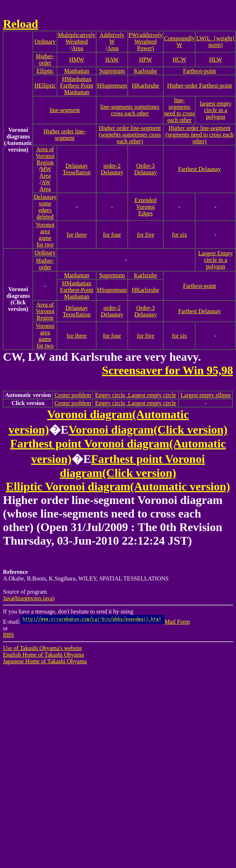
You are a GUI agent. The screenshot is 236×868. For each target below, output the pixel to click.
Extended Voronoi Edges (145, 207)
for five (145, 235)
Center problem (73, 395)
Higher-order (45, 60)
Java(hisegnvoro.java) (29, 598)
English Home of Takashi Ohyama (43, 655)
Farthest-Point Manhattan (77, 89)
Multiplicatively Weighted (77, 38)
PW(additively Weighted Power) (146, 42)
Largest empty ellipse (206, 395)
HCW (179, 60)
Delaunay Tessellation (77, 169)
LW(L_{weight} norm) (215, 42)
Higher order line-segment (65, 135)
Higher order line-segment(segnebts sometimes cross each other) (130, 135)
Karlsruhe (146, 71)
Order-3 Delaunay (146, 169)
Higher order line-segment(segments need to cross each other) (200, 135)
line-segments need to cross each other (180, 110)
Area (78, 48)
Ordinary (45, 42)
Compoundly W (180, 42)
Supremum (112, 71)
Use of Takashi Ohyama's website (43, 648)
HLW (216, 60)
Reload (21, 24)
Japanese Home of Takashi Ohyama (45, 661)
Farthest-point (200, 71)
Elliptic (45, 71)
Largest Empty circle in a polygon (215, 260)
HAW (112, 60)
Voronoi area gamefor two (45, 235)
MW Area (45, 172)
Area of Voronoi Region (45, 156)
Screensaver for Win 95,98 (167, 370)
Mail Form (105, 622)
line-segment (65, 110)
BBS (8, 635)
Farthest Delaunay (200, 169)
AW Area (45, 186)
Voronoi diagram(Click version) (148, 430)
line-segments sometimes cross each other (130, 110)
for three (77, 235)
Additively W (112, 38)
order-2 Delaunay (112, 169)
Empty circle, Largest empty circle (135, 395)
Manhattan (77, 71)
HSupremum (112, 86)
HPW (145, 60)
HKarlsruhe (146, 86)
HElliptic (45, 86)
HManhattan (77, 79)
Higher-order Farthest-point (200, 86)
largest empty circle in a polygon (215, 110)
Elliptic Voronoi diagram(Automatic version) (118, 486)
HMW (77, 60)
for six (179, 235)
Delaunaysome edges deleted (45, 207)
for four (112, 235)
